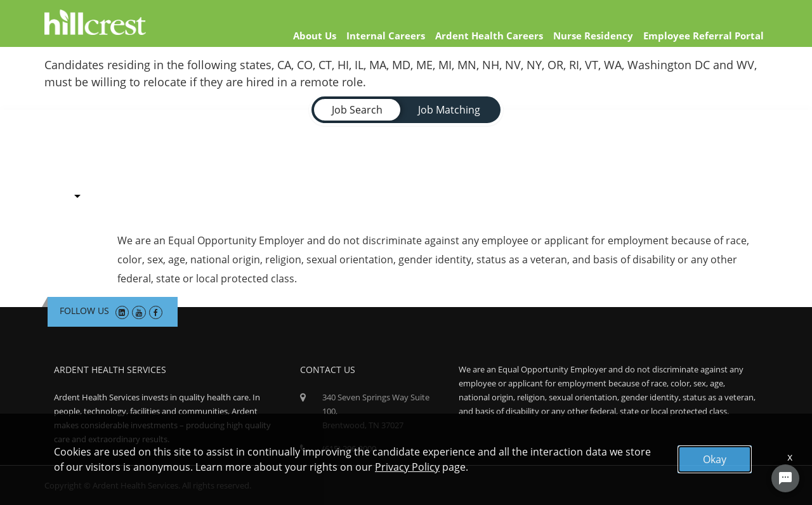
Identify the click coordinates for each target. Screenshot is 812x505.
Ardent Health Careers (489, 36)
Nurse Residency (593, 36)
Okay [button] (715, 459)
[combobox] (77, 193)
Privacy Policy (407, 467)
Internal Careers (386, 36)
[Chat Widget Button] (785, 478)
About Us (315, 36)
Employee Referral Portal (704, 36)
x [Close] (790, 457)
